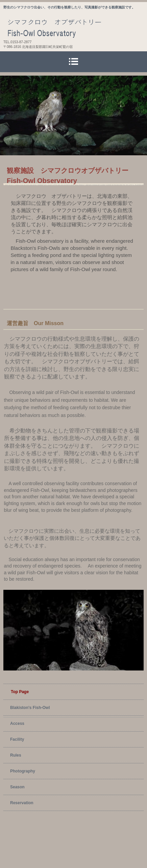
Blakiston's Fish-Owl (30, 708)
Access (17, 724)
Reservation (22, 803)
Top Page (20, 692)
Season (17, 787)
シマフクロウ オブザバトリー (75, 28)
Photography (23, 771)
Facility (17, 739)
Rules (16, 755)
